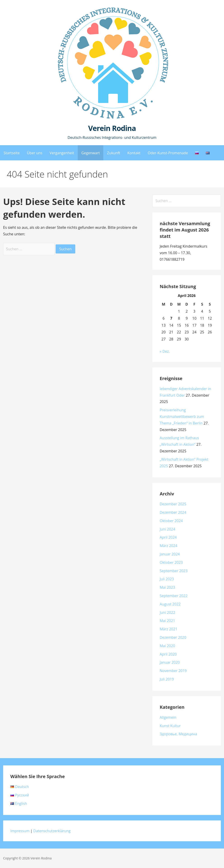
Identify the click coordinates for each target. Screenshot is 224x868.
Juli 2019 (167, 679)
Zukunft (113, 153)
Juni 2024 (167, 529)
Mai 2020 (167, 646)
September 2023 (173, 571)
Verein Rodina (112, 128)
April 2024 (168, 537)
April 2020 (168, 654)
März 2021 (168, 629)
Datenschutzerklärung (52, 831)
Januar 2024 (170, 554)
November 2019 (173, 671)
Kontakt (134, 153)
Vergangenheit (62, 153)
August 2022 (170, 604)
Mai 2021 (167, 621)
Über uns (35, 153)
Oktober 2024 (171, 521)
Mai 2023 (167, 587)
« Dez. (165, 351)
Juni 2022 (167, 612)
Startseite (12, 153)
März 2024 (168, 546)
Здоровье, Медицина (178, 734)
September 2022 (173, 596)
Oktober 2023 (171, 562)
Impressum (20, 831)
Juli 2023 (167, 579)
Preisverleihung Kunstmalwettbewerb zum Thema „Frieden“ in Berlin (182, 417)
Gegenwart (91, 153)
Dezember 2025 (173, 504)
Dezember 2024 (173, 512)
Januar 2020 (170, 662)
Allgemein (168, 717)
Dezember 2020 (173, 637)
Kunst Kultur (170, 726)
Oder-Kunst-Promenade (168, 153)
